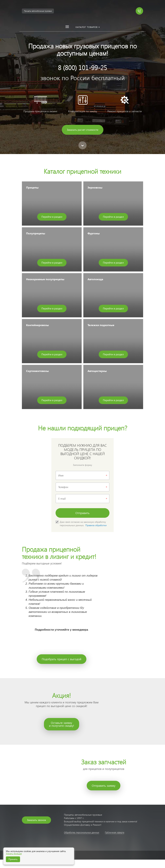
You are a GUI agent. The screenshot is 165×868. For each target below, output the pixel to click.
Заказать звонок (36, 820)
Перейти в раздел (52, 217)
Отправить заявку (104, 786)
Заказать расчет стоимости (83, 130)
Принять (13, 859)
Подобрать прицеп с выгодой (62, 659)
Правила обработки (96, 525)
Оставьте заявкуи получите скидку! (62, 724)
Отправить (82, 513)
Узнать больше (14, 853)
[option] (82, 77)
